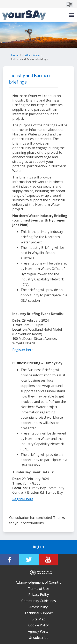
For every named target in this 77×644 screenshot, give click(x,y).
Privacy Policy (39, 595)
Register (39, 547)
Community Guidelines (39, 601)
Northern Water (31, 55)
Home (15, 55)
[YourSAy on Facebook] (10, 560)
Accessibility (38, 607)
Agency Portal (39, 631)
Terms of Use (39, 589)
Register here (23, 350)
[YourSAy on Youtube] (48, 560)
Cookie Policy (38, 625)
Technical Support (38, 613)
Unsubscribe (38, 638)
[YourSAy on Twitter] (29, 560)
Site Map (39, 619)
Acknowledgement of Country (38, 582)
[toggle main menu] (71, 15)
